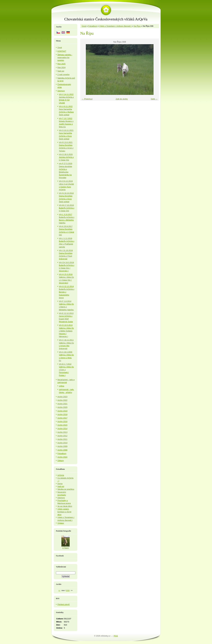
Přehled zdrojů (64, 604)
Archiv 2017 (62, 418)
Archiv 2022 (62, 400)
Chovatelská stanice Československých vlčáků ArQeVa (106, 19)
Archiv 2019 (62, 411)
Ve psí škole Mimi (65, 506)
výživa (62, 386)
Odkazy (61, 461)
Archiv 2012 (62, 436)
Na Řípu (137, 26)
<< (59, 590)
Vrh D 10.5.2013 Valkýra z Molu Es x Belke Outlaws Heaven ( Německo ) (66, 331)
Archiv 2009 (62, 446)
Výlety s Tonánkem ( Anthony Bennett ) (115, 26)
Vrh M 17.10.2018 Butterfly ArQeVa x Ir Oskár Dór (67, 208)
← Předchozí (87, 99)
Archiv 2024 (62, 457)
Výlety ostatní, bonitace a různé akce (64, 512)
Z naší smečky (64, 75)
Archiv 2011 (62, 439)
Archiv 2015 (62, 425)
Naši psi (61, 71)
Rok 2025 (61, 64)
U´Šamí (65, 548)
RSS (116, 636)
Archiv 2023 (62, 397)
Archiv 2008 (62, 450)
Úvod (84, 26)
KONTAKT (62, 51)
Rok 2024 (61, 67)
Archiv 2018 (62, 414)
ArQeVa (61, 475)
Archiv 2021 (62, 404)
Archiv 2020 (62, 407)
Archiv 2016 (62, 421)
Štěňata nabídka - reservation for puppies (65, 57)
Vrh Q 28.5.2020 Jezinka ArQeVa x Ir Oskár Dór (66, 157)
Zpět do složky (122, 99)
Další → (154, 99)
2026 (68, 590)
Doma (60, 484)
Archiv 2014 (62, 429)
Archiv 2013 (62, 432)
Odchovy (61, 91)
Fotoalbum (93, 26)
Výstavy (61, 523)
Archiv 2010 (62, 443)
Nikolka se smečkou (66, 489)
